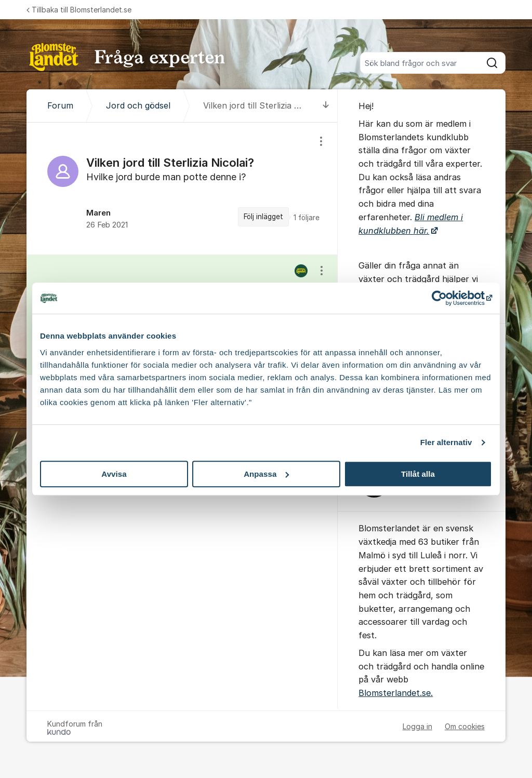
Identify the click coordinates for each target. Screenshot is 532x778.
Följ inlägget (263, 217)
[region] (182, 189)
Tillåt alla (418, 474)
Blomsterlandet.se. (396, 693)
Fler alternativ (446, 442)
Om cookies (465, 726)
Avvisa (114, 474)
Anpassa (266, 474)
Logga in (417, 726)
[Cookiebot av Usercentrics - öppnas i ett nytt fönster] (447, 298)
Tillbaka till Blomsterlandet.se (79, 10)
